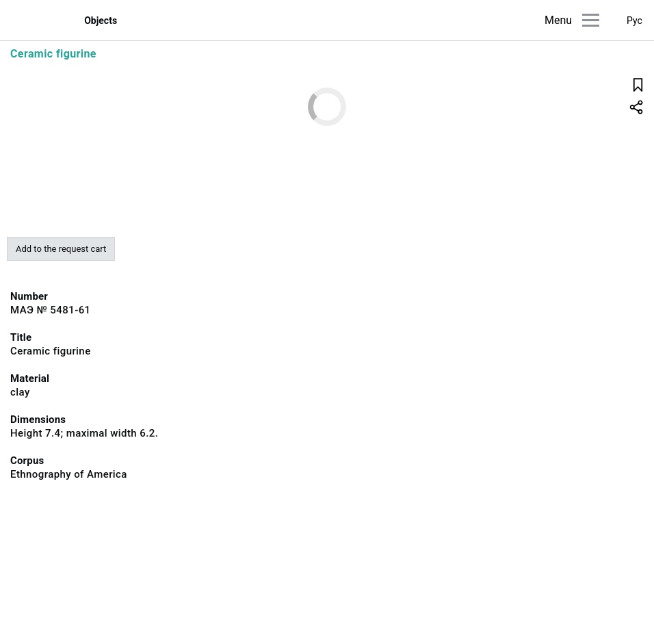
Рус (635, 21)
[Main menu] (591, 20)
